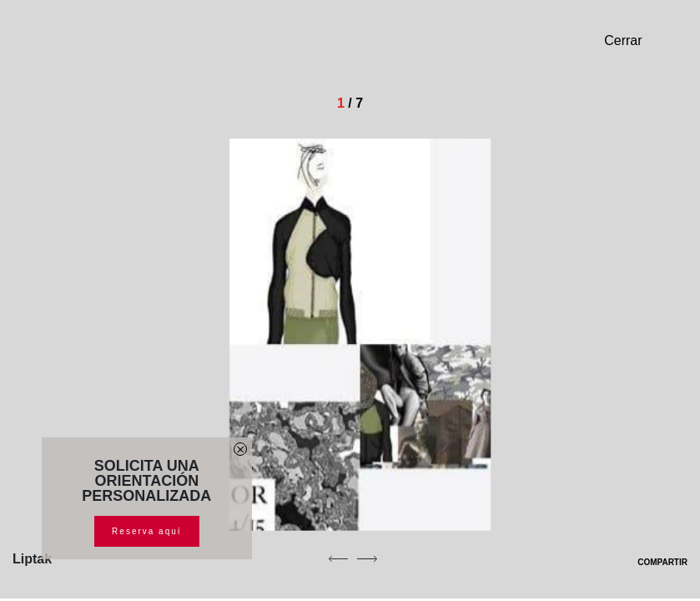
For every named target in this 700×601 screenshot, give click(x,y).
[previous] (338, 558)
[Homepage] (129, 47)
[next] (367, 558)
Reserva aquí (146, 531)
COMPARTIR (652, 562)
